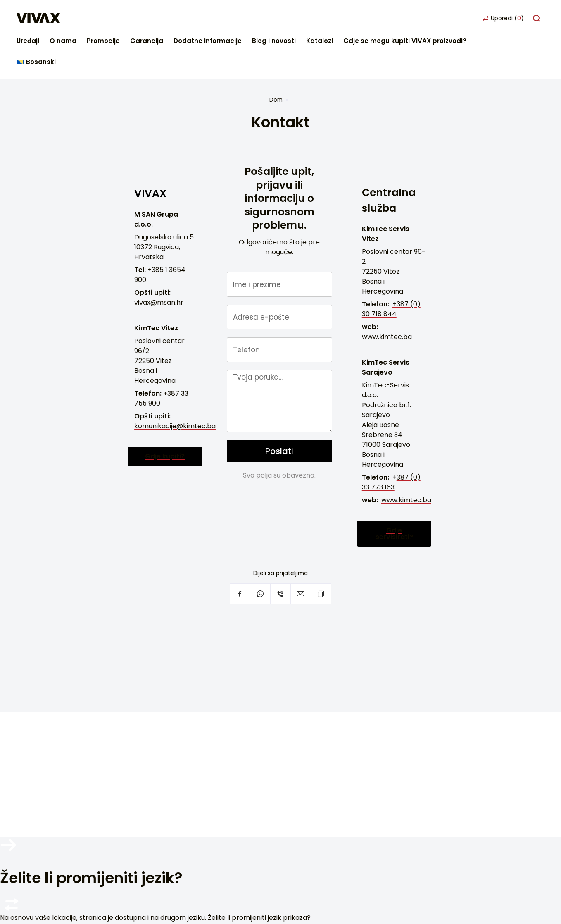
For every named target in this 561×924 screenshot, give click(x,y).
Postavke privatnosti (75, 724)
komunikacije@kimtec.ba (175, 383)
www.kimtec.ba (387, 295)
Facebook (51, 750)
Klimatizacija (209, 665)
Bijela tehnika (210, 652)
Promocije (180, 18)
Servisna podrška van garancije (92, 687)
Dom (276, 57)
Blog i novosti (351, 18)
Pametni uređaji (214, 677)
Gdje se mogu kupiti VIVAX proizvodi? (482, 18)
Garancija (223, 18)
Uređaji (105, 18)
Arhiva (199, 689)
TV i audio (204, 627)
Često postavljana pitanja (83, 662)
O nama (140, 18)
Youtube (92, 750)
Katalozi (396, 18)
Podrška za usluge (70, 674)
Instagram (71, 750)
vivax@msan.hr (159, 260)
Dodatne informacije (284, 18)
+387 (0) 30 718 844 (391, 267)
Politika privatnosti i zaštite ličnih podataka (297, 801)
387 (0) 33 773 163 (391, 440)
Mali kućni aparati (217, 640)
